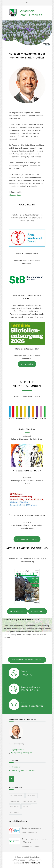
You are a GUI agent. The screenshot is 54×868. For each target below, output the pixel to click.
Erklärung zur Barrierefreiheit (24, 771)
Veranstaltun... (29, 801)
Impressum (17, 767)
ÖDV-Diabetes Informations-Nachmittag (27, 515)
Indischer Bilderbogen (27, 429)
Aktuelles (15, 807)
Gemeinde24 (34, 857)
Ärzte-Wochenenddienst (27, 254)
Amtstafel (31, 796)
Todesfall (15, 801)
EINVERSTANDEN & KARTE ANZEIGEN (27, 660)
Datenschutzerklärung (32, 863)
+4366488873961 (18, 750)
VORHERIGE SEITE (17, 611)
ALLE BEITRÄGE (27, 364)
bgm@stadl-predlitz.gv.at (22, 753)
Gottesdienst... (17, 796)
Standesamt (15, 812)
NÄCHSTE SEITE (38, 611)
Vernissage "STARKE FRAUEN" (27, 471)
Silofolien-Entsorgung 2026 (27, 349)
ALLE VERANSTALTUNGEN (27, 539)
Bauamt (26, 807)
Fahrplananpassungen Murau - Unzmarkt (34, 841)
